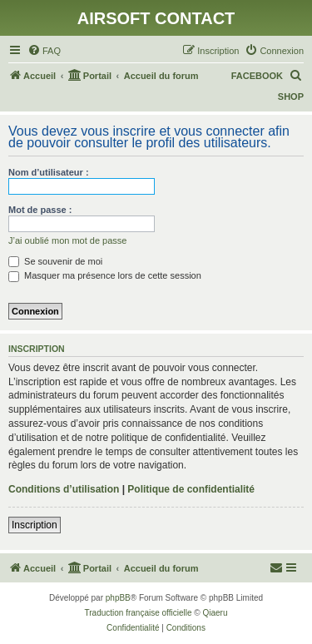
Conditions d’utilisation (64, 489)
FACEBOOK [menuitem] (257, 76)
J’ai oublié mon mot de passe (67, 240)
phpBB (118, 598)
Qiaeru (215, 613)
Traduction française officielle (139, 613)
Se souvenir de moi (55, 261)
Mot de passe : (40, 210)
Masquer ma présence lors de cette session (105, 275)
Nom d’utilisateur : (49, 172)
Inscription (35, 525)
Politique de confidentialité (191, 489)
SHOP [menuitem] (291, 97)
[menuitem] (44, 51)
